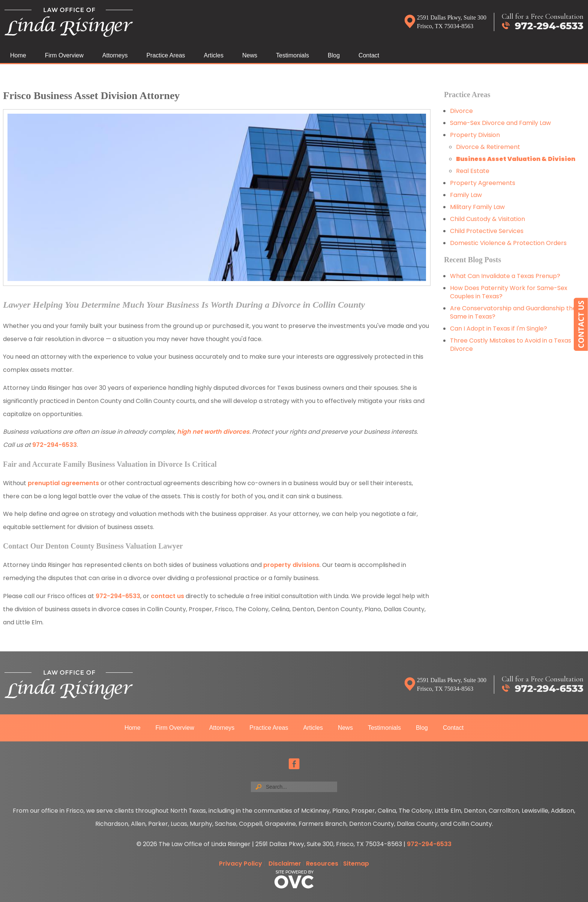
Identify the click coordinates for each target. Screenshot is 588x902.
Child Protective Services (487, 231)
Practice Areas (166, 55)
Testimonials (292, 55)
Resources (322, 864)
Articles (214, 55)
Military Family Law (477, 207)
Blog (334, 55)
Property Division (475, 135)
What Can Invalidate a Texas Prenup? (505, 276)
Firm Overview (64, 55)
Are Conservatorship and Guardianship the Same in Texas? (513, 312)
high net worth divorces (213, 432)
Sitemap (356, 864)
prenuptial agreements (63, 483)
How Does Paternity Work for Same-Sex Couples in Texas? (509, 292)
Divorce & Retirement (488, 147)
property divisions (291, 565)
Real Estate (473, 171)
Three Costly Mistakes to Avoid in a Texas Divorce (511, 345)
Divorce (461, 111)
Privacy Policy (241, 864)
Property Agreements (483, 183)
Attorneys (115, 55)
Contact (369, 55)
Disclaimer (285, 864)
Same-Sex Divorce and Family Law (500, 123)
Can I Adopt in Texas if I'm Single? (499, 328)
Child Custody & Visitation (487, 219)
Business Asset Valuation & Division (516, 159)
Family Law (466, 195)
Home (18, 55)
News (250, 55)
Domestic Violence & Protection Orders (508, 243)
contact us (167, 596)
